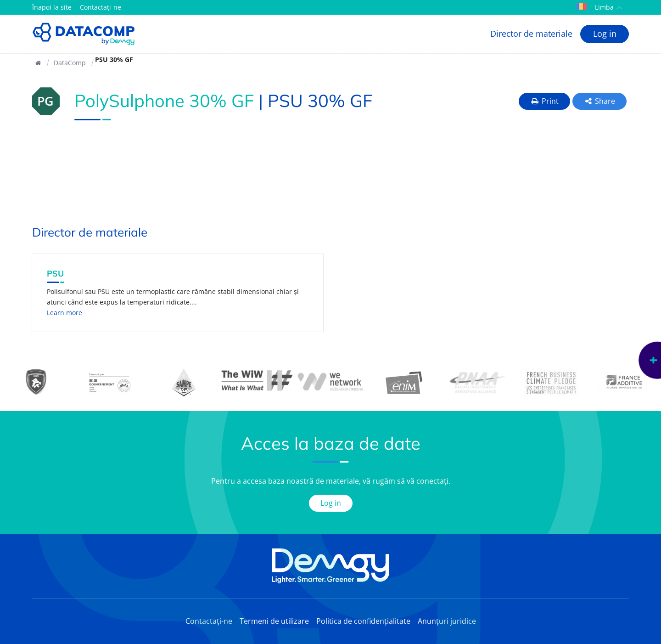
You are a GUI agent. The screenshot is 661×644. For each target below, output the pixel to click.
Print (544, 101)
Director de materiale (531, 34)
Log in (605, 34)
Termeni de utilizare (274, 621)
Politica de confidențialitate (363, 621)
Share (600, 101)
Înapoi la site (52, 7)
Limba (599, 7)
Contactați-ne (101, 7)
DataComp (70, 63)
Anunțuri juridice (447, 621)
